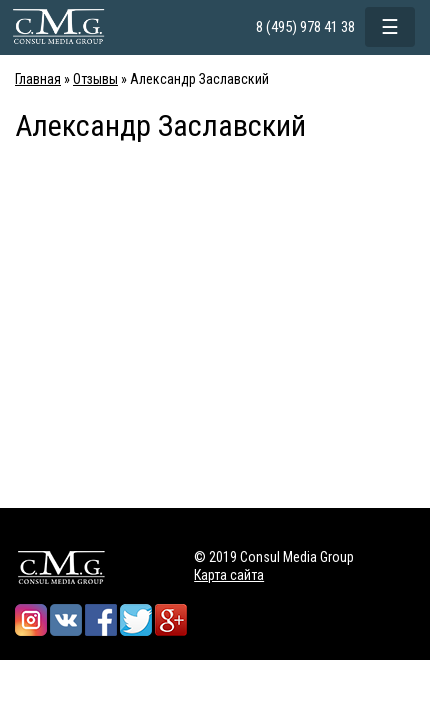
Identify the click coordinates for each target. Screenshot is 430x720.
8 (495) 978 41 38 (305, 27)
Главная (38, 79)
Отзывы (95, 79)
